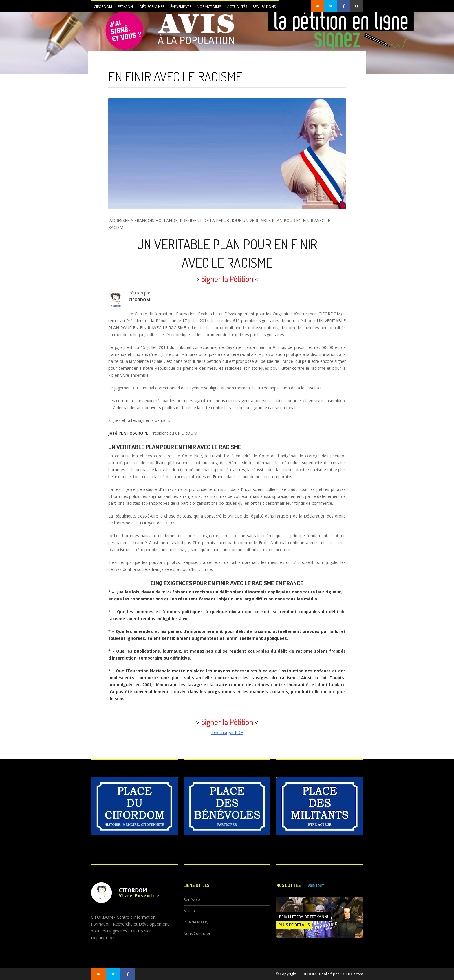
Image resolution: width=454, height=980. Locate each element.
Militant (190, 911)
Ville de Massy (196, 922)
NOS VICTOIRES (209, 7)
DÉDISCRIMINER (151, 8)
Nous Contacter (197, 933)
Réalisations (264, 7)
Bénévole (192, 900)
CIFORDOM (101, 8)
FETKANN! (124, 8)
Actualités (236, 8)
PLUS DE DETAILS (294, 925)
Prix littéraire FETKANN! (304, 917)
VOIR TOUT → (318, 886)
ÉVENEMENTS (179, 8)
